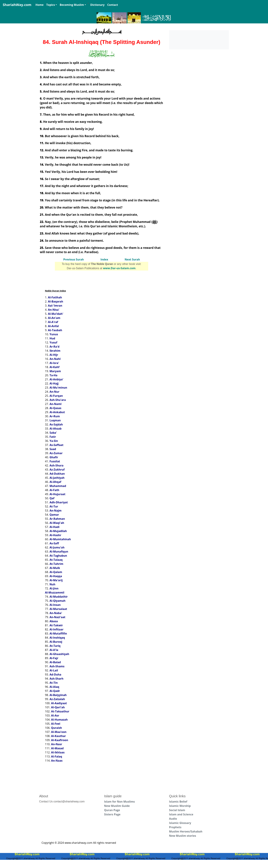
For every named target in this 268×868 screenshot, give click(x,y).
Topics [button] (51, 5)
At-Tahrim (56, 564)
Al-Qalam (56, 572)
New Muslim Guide (117, 806)
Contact (113, 5)
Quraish (57, 728)
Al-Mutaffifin (58, 633)
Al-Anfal (53, 326)
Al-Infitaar (57, 629)
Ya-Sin (54, 441)
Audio (173, 819)
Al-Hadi (55, 527)
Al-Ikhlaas (58, 752)
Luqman (55, 420)
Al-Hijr (54, 355)
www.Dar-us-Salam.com (119, 268)
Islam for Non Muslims (119, 802)
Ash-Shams (57, 666)
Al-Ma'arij (56, 580)
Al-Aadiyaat (59, 703)
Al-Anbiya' (56, 379)
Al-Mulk (55, 568)
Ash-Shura (56, 465)
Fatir (53, 437)
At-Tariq (55, 646)
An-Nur (55, 392)
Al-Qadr (55, 691)
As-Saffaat (56, 445)
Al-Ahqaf (55, 482)
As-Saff (54, 543)
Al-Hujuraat (58, 494)
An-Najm (56, 511)
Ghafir (54, 457)
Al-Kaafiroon (60, 740)
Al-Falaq (57, 756)
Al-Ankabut (57, 412)
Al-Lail (54, 670)
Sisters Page (112, 814)
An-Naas (57, 761)
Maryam (55, 371)
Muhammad (58, 486)
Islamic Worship (180, 806)
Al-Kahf (55, 367)
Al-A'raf (53, 322)
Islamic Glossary (180, 823)
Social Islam (177, 810)
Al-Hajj (54, 383)
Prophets (175, 827)
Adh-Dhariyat (59, 502)
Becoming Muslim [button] (72, 5)
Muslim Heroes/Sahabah (186, 831)
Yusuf (53, 342)
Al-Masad (57, 748)
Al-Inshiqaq (57, 638)
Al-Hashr (55, 535)
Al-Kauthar (58, 736)
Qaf (52, 498)
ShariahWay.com (17, 5)
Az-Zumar (56, 453)
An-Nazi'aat (58, 617)
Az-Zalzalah (57, 699)
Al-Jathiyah (57, 478)
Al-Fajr (54, 658)
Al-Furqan (56, 396)
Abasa (54, 621)
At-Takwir (56, 625)
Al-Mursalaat (58, 609)
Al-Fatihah (55, 297)
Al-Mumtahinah (60, 539)
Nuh (52, 584)
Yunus (54, 334)
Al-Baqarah (56, 301)
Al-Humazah (59, 720)
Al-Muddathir (59, 597)
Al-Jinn (54, 588)
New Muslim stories (183, 836)
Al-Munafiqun (59, 552)
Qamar (54, 515)
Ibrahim (55, 351)
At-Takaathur (60, 711)
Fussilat (55, 461)
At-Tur (54, 506)
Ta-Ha (53, 375)
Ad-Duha (55, 674)
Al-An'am (54, 318)
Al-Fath (54, 490)
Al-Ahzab (56, 429)
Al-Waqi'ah (57, 523)
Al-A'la (54, 650)
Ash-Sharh (56, 679)
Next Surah (132, 259)
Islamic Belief (178, 802)
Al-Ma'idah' (56, 314)
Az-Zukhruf (57, 470)
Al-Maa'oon (59, 732)
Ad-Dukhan (57, 474)
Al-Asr (55, 715)
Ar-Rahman (57, 519)
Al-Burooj (56, 642)
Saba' (53, 433)
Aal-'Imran (55, 306)
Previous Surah (73, 259)
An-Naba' (56, 613)
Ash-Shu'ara (58, 400)
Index (104, 259)
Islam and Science (181, 814)
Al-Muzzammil (55, 593)
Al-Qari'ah (58, 707)
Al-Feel (56, 724)
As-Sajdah (56, 424)
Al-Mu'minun (58, 388)
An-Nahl (55, 359)
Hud (52, 338)
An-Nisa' (54, 310)
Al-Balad (55, 662)
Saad (53, 449)
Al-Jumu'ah (57, 547)
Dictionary (97, 5)
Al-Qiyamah (58, 601)
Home (39, 5)
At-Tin (54, 683)
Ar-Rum (55, 416)
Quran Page (112, 810)
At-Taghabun (58, 556)
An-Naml (56, 404)
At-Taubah (55, 330)
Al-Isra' (54, 363)
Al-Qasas (55, 408)
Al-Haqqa (56, 576)
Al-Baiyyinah (58, 695)
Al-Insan (55, 605)
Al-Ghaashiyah (59, 654)
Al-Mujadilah (58, 531)
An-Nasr (57, 744)
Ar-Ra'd (55, 347)
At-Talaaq (56, 560)
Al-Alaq (54, 687)
